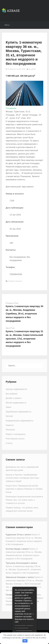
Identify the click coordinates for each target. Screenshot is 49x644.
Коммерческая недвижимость (20, 421)
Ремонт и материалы (16, 434)
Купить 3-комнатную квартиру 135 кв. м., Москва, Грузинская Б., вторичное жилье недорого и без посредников (23, 570)
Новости (10, 425)
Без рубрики (12, 394)
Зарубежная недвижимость (19, 412)
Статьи (9, 443)
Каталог (19, 281)
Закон (8, 407)
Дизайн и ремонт (14, 398)
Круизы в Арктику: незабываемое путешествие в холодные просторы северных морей (22, 478)
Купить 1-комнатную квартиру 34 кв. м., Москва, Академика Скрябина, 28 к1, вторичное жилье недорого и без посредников (24, 314)
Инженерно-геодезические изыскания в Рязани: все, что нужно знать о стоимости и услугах (24, 500)
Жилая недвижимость (16, 403)
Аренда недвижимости (16, 389)
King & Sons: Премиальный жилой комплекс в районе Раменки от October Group (24, 489)
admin (33, 69)
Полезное (10, 430)
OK (25, 641)
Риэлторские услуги (15, 439)
